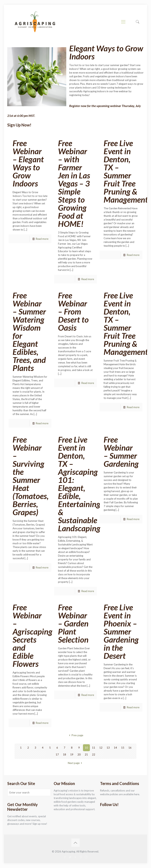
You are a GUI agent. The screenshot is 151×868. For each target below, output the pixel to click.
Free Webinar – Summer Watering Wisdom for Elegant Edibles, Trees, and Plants (29, 332)
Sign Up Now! (19, 125)
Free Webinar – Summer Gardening (121, 452)
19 (72, 755)
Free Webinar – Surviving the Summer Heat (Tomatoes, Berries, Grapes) (31, 476)
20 (79, 755)
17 (57, 755)
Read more (42, 239)
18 (64, 755)
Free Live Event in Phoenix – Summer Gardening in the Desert (121, 631)
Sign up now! (40, 824)
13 (108, 748)
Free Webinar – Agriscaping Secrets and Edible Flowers (32, 636)
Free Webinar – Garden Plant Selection (73, 623)
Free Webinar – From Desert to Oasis (73, 311)
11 (94, 748)
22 (94, 755)
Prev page (75, 735)
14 (115, 748)
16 (130, 748)
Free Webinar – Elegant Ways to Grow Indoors (28, 163)
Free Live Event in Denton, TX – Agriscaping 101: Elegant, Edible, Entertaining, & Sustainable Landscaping (80, 484)
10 (86, 748)
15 (123, 748)
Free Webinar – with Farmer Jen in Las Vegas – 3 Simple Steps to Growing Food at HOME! (74, 183)
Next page (75, 763)
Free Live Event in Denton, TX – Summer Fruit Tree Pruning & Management (127, 171)
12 (101, 748)
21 (86, 755)
